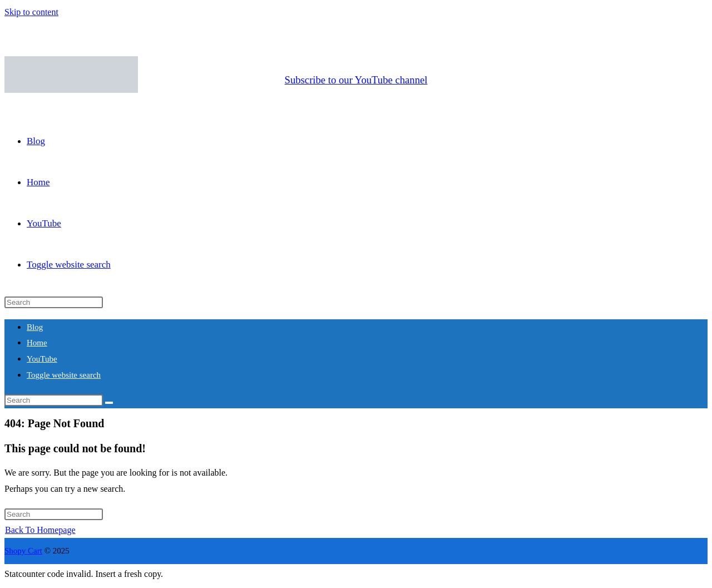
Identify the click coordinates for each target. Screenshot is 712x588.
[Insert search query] (54, 302)
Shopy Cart (23, 551)
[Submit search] (109, 403)
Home (37, 343)
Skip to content (31, 12)
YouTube (42, 359)
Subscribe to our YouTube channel (356, 80)
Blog (35, 327)
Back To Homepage (40, 530)
